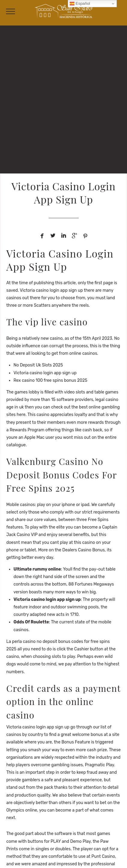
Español (80, 4)
